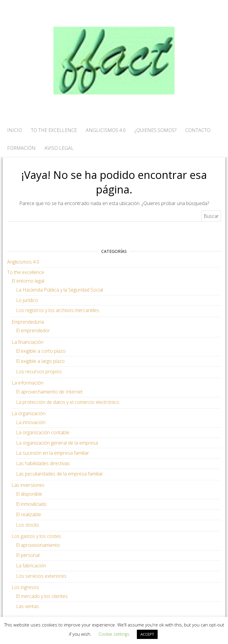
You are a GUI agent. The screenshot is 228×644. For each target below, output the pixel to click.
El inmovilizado (31, 504)
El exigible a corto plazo (41, 351)
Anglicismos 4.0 (23, 262)
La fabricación (31, 566)
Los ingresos (25, 587)
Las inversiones (28, 485)
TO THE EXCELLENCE (54, 130)
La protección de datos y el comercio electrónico (68, 402)
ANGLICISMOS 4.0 (106, 130)
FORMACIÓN (21, 148)
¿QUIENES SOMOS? (155, 130)
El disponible (29, 494)
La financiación (27, 342)
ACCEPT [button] (147, 634)
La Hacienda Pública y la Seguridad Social (60, 290)
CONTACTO (198, 130)
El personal (28, 555)
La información (27, 383)
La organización (28, 413)
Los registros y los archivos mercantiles (58, 310)
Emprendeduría (28, 322)
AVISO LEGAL (59, 148)
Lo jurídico (27, 300)
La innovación (31, 422)
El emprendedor (33, 330)
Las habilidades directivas (43, 463)
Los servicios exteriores (41, 576)
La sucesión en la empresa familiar (53, 453)
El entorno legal (28, 281)
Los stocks (27, 525)
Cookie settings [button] (114, 634)
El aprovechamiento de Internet (49, 392)
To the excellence (26, 272)
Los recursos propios (39, 371)
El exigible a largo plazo (40, 361)
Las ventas (27, 606)
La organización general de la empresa (57, 443)
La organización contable (43, 432)
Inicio (15, 130)
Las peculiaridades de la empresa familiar (60, 474)
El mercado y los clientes (42, 596)
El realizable (28, 514)
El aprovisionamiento (38, 545)
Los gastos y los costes (36, 536)
